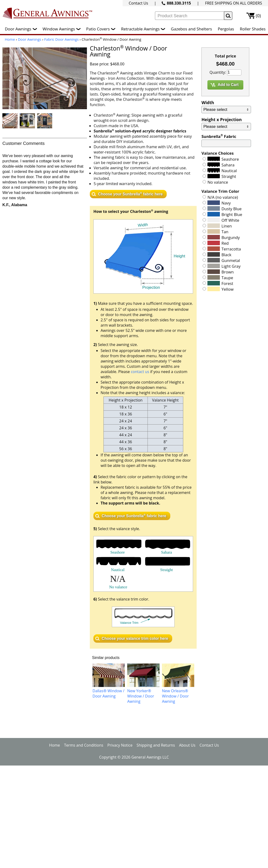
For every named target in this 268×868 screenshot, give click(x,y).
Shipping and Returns (156, 745)
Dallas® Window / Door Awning (108, 693)
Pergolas (226, 29)
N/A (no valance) (223, 197)
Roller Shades (253, 29)
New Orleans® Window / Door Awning (175, 696)
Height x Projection (222, 119)
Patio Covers (102, 29)
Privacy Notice (120, 745)
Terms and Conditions (84, 745)
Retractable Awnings (144, 29)
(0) (258, 16)
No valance (218, 182)
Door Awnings (22, 29)
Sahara (228, 165)
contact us (140, 372)
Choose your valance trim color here (135, 638)
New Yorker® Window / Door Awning (141, 696)
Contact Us (138, 3)
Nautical (229, 171)
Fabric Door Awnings (62, 39)
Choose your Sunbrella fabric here (131, 194)
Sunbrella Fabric (219, 136)
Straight (229, 176)
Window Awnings (63, 29)
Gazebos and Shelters (191, 29)
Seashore (230, 159)
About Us (187, 745)
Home (10, 39)
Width (208, 102)
